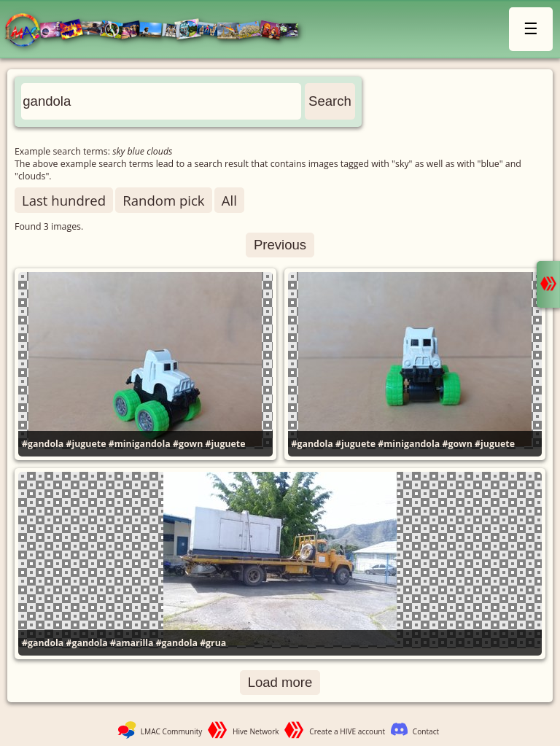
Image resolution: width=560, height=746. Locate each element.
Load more (280, 682)
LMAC (159, 31)
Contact (426, 731)
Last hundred (64, 200)
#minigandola (140, 444)
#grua (213, 643)
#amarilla (132, 643)
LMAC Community (172, 731)
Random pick (163, 200)
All (229, 200)
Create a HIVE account (347, 731)
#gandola (43, 444)
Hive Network (256, 731)
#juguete (86, 444)
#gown (188, 444)
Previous (280, 245)
